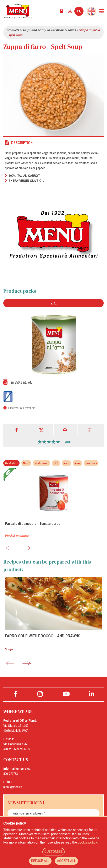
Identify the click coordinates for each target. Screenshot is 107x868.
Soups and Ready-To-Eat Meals (43, 30)
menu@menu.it (13, 787)
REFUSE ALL (40, 861)
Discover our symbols (22, 408)
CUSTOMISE (54, 852)
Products (13, 30)
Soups (72, 30)
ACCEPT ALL (66, 861)
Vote (68, 442)
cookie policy (87, 842)
